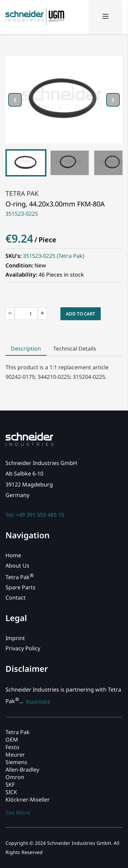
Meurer (15, 755)
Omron (15, 777)
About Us (17, 565)
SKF (10, 785)
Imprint (15, 638)
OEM (12, 740)
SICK (11, 792)
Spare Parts (20, 587)
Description (26, 348)
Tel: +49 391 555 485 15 (35, 515)
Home (13, 555)
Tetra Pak (22, 193)
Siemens (16, 762)
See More (18, 812)
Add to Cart (81, 314)
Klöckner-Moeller (28, 800)
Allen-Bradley (22, 770)
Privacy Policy (23, 648)
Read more (38, 701)
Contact (16, 598)
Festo (12, 747)
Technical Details (75, 348)
